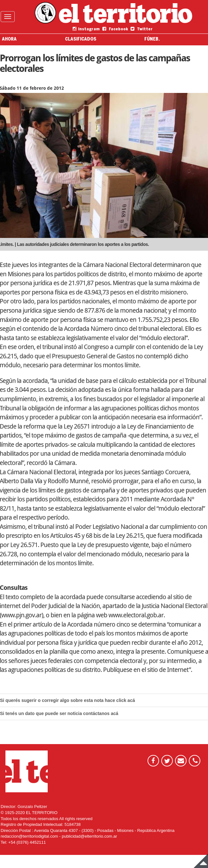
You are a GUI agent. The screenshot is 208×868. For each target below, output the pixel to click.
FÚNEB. (152, 39)
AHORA (9, 39)
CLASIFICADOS (81, 39)
